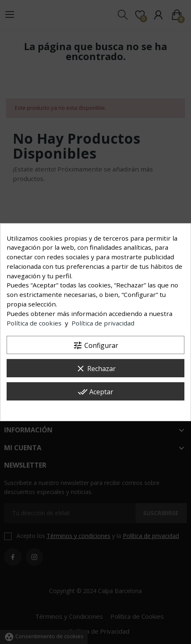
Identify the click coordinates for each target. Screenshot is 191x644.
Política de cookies (34, 323)
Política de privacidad (103, 323)
